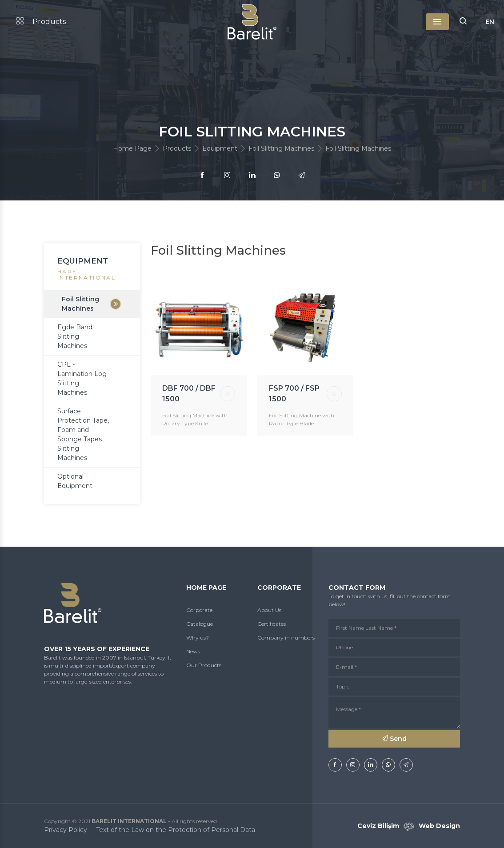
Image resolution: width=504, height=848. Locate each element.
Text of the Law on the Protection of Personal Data (176, 830)
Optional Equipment (75, 481)
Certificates (272, 624)
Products (41, 22)
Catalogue (200, 624)
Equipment (220, 148)
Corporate (199, 610)
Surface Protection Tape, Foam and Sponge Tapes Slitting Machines (83, 434)
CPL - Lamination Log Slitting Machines (82, 378)
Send (394, 739)
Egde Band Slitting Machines (75, 336)
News (193, 651)
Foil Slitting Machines (281, 148)
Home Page (132, 148)
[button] (463, 22)
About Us (269, 610)
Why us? (198, 638)
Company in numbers (286, 638)
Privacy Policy (66, 830)
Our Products (204, 665)
